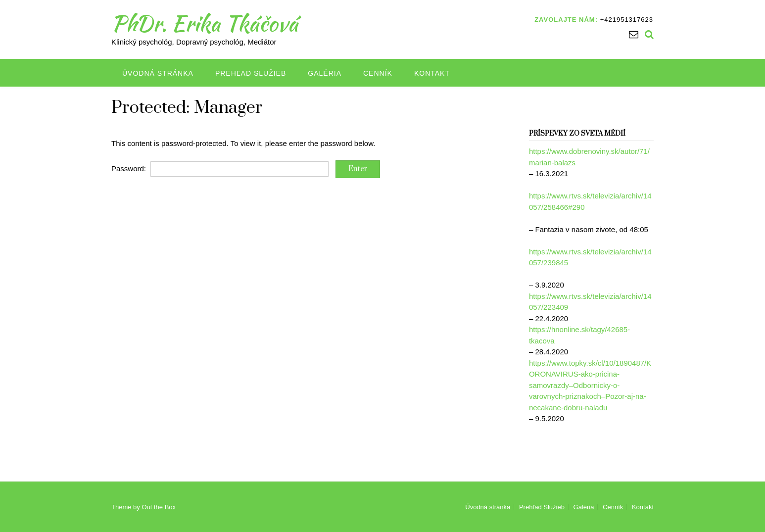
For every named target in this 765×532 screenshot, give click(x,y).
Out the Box (159, 507)
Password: (220, 169)
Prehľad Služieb (251, 73)
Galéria (325, 73)
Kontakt (432, 73)
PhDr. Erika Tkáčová (205, 23)
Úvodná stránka (158, 73)
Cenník (378, 73)
